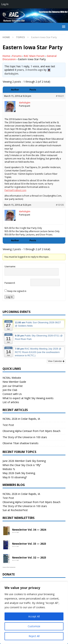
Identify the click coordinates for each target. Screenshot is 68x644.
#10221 (60, 96)
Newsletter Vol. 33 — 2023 (29, 544)
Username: (10, 266)
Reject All (34, 636)
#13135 (60, 205)
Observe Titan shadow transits (20, 443)
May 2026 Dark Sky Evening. (19, 473)
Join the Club (10, 390)
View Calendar (56, 361)
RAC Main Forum (34, 56)
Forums (17, 56)
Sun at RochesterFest (15, 510)
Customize (34, 626)
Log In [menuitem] (5, 4)
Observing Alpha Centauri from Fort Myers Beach (31, 431)
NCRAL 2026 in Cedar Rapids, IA (21, 419)
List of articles (11, 402)
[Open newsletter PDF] (7, 531)
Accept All (34, 616)
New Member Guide (14, 382)
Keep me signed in (17, 291)
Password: (10, 283)
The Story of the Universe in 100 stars (25, 437)
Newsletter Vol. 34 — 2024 (29, 530)
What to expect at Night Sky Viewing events (28, 398)
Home (6, 56)
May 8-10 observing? (15, 477)
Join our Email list (13, 386)
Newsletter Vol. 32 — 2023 (29, 558)
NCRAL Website (12, 378)
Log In (9, 297)
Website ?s (9, 469)
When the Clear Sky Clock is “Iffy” (22, 465)
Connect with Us (12, 394)
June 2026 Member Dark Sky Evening (24, 461)
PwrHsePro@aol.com (15, 190)
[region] (34, 613)
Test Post (8, 425)
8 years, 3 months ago (29, 70)
